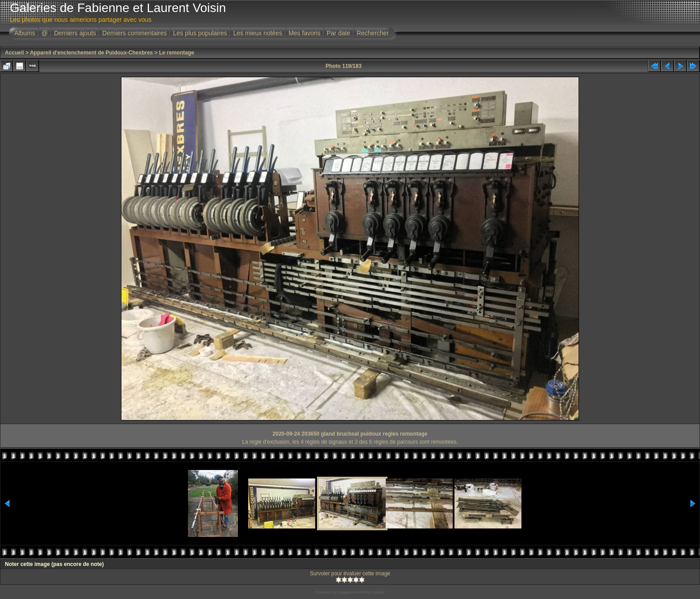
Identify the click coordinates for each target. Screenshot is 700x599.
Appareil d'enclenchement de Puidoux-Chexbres (92, 53)
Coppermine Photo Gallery (361, 592)
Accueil (15, 53)
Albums (25, 33)
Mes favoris (304, 33)
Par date (339, 33)
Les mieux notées (258, 33)
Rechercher (373, 33)
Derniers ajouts (75, 33)
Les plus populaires (200, 33)
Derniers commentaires (135, 33)
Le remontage (177, 53)
